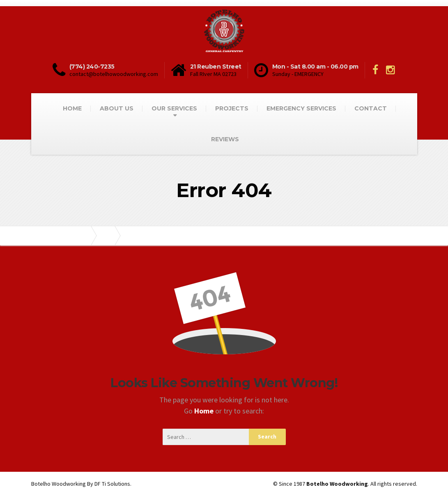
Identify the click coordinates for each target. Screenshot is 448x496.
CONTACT (371, 108)
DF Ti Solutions (112, 484)
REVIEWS (225, 139)
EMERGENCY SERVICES (301, 108)
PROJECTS (232, 108)
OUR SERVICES (174, 108)
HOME (72, 108)
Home (205, 411)
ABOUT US (117, 108)
